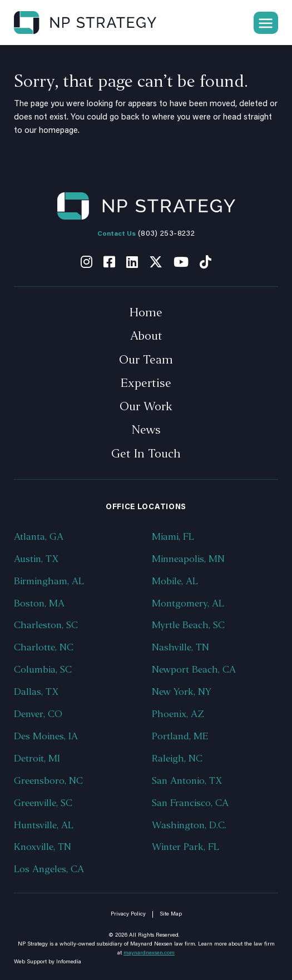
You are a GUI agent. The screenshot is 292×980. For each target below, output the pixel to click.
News (146, 430)
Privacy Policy (128, 914)
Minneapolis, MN (188, 559)
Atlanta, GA (39, 537)
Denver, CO (38, 714)
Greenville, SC (43, 803)
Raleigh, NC (177, 758)
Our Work (146, 406)
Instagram (86, 262)
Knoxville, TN (43, 847)
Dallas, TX (36, 692)
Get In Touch (146, 454)
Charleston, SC (46, 625)
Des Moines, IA (46, 736)
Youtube (181, 262)
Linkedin (132, 262)
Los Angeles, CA (49, 869)
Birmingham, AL (49, 581)
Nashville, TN (180, 647)
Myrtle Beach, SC (188, 625)
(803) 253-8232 (166, 234)
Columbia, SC (43, 670)
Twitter (156, 262)
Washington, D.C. (189, 825)
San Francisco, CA (190, 803)
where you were (181, 118)
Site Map (171, 914)
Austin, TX (36, 559)
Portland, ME (180, 736)
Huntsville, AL (44, 825)
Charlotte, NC (44, 647)
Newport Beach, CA (194, 670)
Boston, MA (39, 603)
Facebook (109, 262)
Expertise (146, 383)
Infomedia (69, 962)
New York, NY (182, 692)
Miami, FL (173, 537)
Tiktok (206, 262)
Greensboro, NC (48, 781)
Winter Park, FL (185, 847)
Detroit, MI (37, 758)
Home (146, 312)
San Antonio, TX (187, 781)
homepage (58, 131)
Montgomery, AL (188, 603)
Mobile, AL (175, 581)
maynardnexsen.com (149, 953)
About (146, 336)
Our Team (146, 360)
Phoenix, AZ (178, 714)
